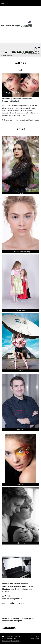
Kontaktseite (20, 603)
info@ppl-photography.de (12, 598)
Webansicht (35, 639)
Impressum (6, 641)
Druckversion (8, 636)
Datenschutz (15, 641)
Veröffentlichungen (32, 120)
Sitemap (17, 636)
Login (37, 636)
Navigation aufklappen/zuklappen (20, 3)
